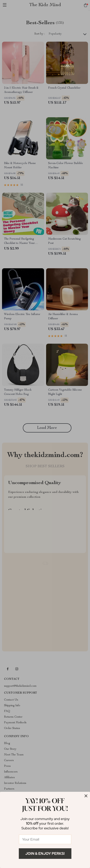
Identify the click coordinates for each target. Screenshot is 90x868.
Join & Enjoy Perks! (45, 853)
